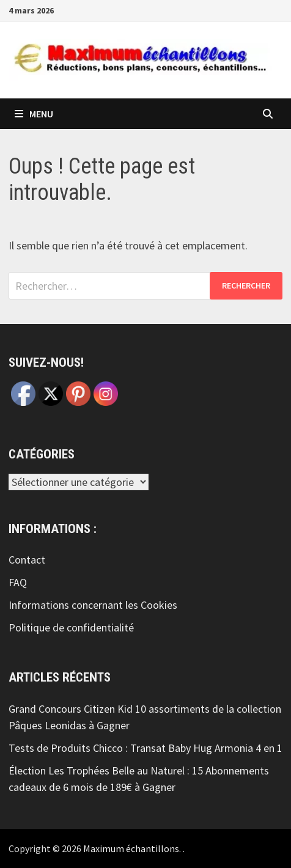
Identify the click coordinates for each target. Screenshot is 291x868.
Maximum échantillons (131, 848)
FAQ (18, 582)
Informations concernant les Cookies (93, 605)
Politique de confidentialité (71, 627)
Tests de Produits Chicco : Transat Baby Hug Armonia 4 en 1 (145, 748)
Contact (27, 560)
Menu (34, 114)
